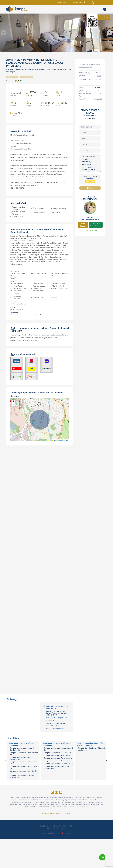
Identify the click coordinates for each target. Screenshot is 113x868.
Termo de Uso (66, 830)
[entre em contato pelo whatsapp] (100, 855)
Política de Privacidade (50, 830)
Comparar (27, 92)
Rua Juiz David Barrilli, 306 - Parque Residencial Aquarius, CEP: (57, 728)
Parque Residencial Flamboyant (33, 85)
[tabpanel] (56, 40)
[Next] (106, 776)
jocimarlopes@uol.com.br (56, 738)
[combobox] (90, 142)
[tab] (101, 18)
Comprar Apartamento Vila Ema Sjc (57, 776)
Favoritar (12, 92)
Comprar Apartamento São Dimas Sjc (57, 768)
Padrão (18, 85)
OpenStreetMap (64, 455)
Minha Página (83, 240)
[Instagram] (56, 808)
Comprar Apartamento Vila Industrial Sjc (58, 779)
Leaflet (54, 455)
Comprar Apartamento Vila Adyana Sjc (58, 773)
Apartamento (11, 85)
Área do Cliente (62, 2)
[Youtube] (62, 808)
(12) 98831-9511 (79, 2)
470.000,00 (98, 103)
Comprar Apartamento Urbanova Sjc (57, 771)
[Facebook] (51, 808)
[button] (93, 3)
